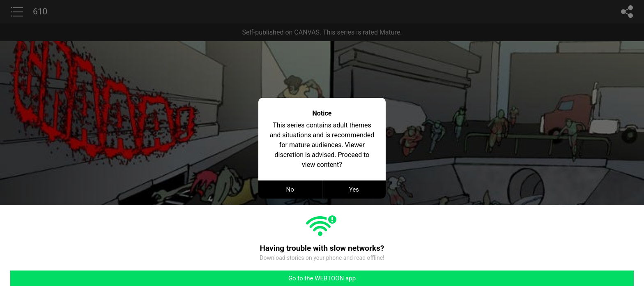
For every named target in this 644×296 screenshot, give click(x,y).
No (290, 190)
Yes (354, 190)
